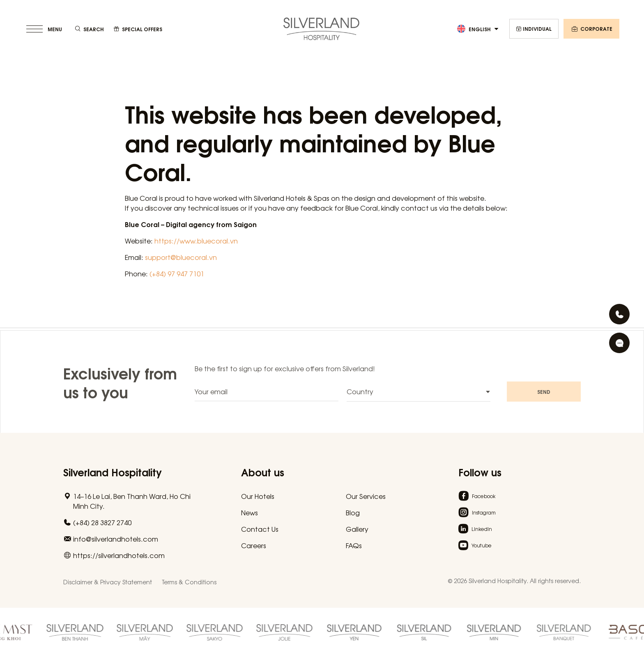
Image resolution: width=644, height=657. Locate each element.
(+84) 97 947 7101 (177, 273)
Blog (353, 512)
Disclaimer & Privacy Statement (108, 582)
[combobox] (419, 398)
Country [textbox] (360, 397)
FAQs (354, 545)
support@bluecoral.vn (181, 257)
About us (263, 472)
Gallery (357, 529)
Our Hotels (258, 496)
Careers (254, 545)
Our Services (366, 496)
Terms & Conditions (189, 582)
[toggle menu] (45, 29)
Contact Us (260, 529)
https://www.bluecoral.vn (196, 241)
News (250, 512)
